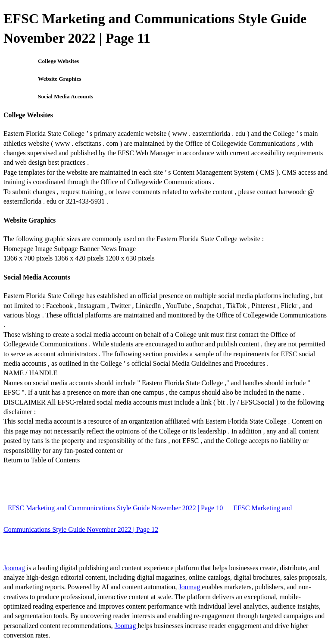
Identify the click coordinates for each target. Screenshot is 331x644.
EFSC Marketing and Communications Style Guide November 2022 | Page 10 (115, 508)
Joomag (15, 568)
